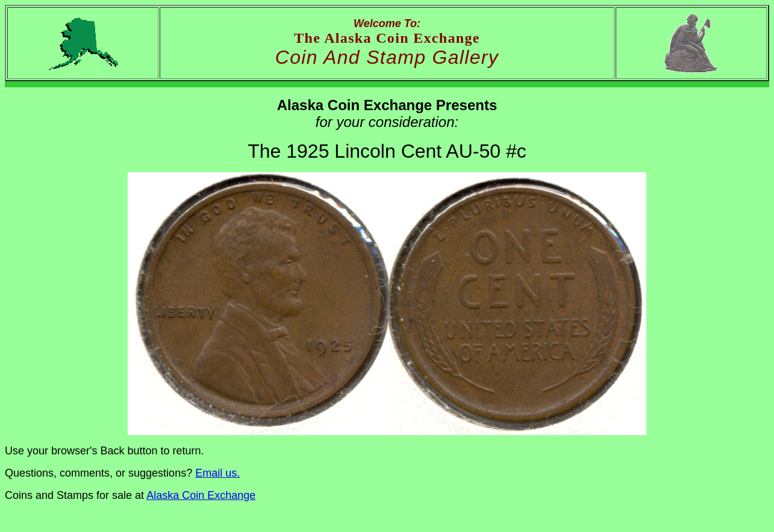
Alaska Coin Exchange (201, 495)
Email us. (217, 473)
